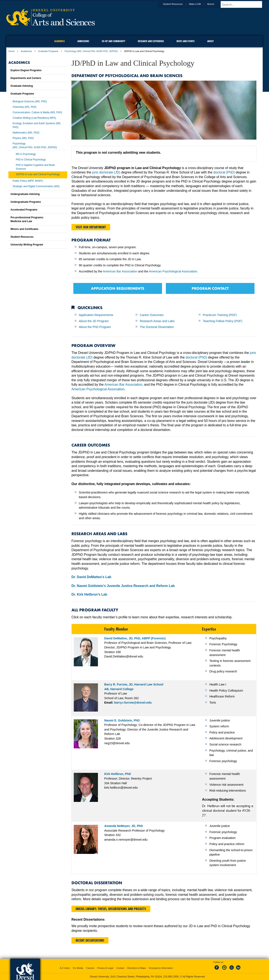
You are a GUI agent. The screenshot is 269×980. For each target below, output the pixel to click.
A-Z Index (65, 968)
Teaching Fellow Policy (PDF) (223, 321)
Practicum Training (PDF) (220, 315)
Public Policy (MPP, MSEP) (28, 181)
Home (11, 51)
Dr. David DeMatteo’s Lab (91, 577)
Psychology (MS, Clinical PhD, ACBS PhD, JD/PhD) (91, 51)
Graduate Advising (22, 86)
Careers (90, 968)
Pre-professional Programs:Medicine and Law (27, 219)
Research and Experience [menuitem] (151, 41)
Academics (26, 51)
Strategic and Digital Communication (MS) (36, 186)
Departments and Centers (26, 78)
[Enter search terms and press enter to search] (244, 4)
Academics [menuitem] (59, 41)
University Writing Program (27, 245)
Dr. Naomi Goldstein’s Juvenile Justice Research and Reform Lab (123, 586)
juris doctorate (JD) (106, 172)
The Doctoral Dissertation (157, 327)
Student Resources (177, 4)
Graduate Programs (48, 51)
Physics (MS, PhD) (23, 138)
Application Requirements (96, 315)
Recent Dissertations (90, 940)
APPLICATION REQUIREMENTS (118, 288)
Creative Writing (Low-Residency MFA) (34, 118)
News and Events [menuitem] (186, 41)
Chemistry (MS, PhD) (24, 107)
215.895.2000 (171, 977)
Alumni (215, 4)
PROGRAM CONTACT (210, 288)
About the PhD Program (95, 327)
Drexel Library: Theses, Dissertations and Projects (111, 909)
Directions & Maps (136, 968)
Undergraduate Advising (25, 194)
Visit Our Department (91, 227)
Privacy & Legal (105, 968)
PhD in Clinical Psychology (31, 160)
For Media (78, 968)
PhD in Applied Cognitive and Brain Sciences (35, 167)
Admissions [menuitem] (83, 41)
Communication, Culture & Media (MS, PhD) (37, 112)
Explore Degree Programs (26, 70)
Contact (120, 968)
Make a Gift (199, 4)
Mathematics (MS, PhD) (26, 133)
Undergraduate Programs (26, 202)
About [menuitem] (210, 41)
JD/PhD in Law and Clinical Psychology (38, 174)
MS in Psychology (26, 154)
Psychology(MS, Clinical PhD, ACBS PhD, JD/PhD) (35, 145)
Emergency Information (161, 968)
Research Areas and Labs (157, 321)
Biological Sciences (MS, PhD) (30, 101)
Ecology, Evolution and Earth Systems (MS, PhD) (37, 125)
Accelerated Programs (24, 210)
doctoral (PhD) (224, 172)
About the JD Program (94, 321)
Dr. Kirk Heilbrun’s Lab (89, 594)
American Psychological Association (173, 271)
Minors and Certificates (24, 229)
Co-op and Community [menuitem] (113, 41)
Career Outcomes (152, 315)
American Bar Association (120, 271)
